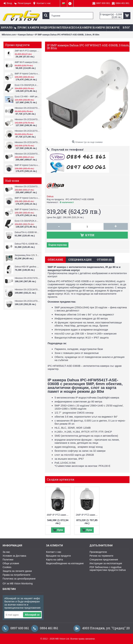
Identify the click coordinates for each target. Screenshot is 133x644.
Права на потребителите (16, 575)
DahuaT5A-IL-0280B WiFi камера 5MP (27, 232)
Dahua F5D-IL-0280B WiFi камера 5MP (27, 244)
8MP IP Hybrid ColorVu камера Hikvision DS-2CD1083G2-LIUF (27, 74)
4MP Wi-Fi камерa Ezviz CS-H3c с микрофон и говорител (27, 62)
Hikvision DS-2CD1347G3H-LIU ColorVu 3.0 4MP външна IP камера (27, 290)
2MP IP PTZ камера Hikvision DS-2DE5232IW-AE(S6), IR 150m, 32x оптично (88, 515)
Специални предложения (104, 560)
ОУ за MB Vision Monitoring (18, 583)
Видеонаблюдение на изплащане (65, 563)
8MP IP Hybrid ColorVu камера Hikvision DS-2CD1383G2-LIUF (27, 165)
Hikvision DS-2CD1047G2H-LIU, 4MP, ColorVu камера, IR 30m (27, 119)
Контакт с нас (54, 552)
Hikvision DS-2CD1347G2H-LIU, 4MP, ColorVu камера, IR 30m (27, 142)
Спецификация (80, 260)
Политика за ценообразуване (19, 579)
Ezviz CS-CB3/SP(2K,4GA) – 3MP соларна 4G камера (27, 85)
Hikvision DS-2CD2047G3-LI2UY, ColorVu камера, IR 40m (27, 154)
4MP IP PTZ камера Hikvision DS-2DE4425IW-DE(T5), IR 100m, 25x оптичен (58, 515)
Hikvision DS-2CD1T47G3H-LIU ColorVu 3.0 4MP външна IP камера (27, 278)
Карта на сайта (54, 560)
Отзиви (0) (104, 260)
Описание (55, 260)
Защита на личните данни (17, 571)
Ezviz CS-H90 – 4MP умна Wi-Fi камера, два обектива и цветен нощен (27, 97)
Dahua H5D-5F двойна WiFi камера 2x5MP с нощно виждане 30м (27, 267)
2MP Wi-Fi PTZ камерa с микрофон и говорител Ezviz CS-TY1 (27, 51)
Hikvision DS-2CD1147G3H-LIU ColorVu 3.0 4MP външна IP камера (27, 301)
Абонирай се (32, 615)
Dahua (50, 196)
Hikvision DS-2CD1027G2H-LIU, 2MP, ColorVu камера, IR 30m (27, 108)
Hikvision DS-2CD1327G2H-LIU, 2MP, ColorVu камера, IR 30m (27, 131)
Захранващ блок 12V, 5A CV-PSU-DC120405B (27, 255)
